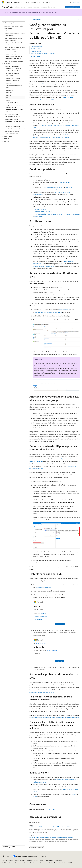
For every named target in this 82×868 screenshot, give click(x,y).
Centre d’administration (73, 7)
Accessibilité (48, 863)
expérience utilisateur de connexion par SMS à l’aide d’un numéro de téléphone (54, 717)
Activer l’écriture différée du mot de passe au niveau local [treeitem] (14, 53)
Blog (41, 860)
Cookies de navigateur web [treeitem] (12, 134)
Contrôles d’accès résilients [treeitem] (12, 131)
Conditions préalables (37, 49)
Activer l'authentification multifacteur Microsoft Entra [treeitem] (15, 35)
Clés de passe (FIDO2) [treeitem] (12, 76)
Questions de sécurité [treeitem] (12, 102)
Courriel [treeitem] (8, 100)
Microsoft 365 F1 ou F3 (41, 209)
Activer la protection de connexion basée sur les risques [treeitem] (14, 39)
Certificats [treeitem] (9, 83)
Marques (57, 863)
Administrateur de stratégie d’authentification (48, 312)
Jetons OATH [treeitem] (10, 90)
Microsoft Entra (64, 310)
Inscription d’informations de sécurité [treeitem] (15, 129)
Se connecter (76, 2)
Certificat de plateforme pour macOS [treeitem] (14, 87)
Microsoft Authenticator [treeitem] (13, 81)
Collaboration (49, 860)
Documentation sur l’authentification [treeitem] (13, 26)
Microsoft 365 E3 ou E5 (73, 214)
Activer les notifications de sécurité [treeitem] (14, 61)
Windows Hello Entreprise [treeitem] (13, 78)
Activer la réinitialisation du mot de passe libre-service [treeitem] (14, 44)
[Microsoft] (3, 2)
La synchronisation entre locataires (43, 266)
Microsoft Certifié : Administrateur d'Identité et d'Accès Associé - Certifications (51, 837)
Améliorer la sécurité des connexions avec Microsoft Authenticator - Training (50, 827)
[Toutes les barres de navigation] (31, 19)
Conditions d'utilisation (36, 863)
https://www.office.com (43, 587)
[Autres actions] (78, 19)
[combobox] (14, 23)
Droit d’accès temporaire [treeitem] (13, 73)
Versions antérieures (32, 860)
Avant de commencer (37, 47)
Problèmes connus (36, 51)
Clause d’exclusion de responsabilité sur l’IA (14, 860)
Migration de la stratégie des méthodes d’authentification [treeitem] (14, 70)
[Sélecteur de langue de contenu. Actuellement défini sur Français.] (6, 856)
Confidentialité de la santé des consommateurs (15, 863)
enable (74, 794)
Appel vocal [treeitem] (9, 93)
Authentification (38, 19)
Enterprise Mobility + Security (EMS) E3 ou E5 (48, 214)
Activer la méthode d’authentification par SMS (43, 53)
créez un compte (64, 182)
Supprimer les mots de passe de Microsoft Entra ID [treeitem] (15, 106)
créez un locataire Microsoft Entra (53, 187)
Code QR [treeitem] (9, 95)
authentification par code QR (47, 84)
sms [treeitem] (7, 98)
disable (35, 797)
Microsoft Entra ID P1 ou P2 (43, 212)
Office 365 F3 (39, 216)
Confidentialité (59, 860)
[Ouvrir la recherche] (70, 2)
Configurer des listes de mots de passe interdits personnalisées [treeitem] (13, 58)
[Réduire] (23, 19)
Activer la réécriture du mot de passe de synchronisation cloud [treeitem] (15, 48)
